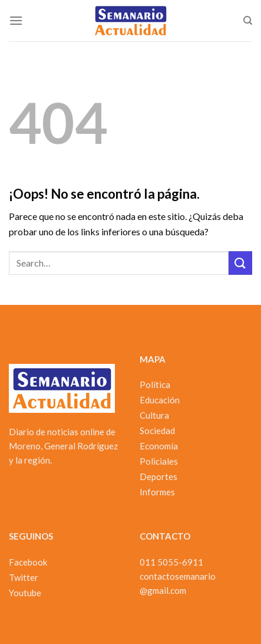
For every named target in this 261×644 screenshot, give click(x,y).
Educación (160, 400)
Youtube (25, 593)
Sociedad (157, 431)
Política (155, 385)
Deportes (158, 477)
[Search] (248, 21)
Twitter (24, 577)
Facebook (28, 562)
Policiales (159, 461)
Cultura (154, 415)
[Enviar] (240, 263)
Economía (159, 446)
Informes (157, 492)
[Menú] (16, 20)
